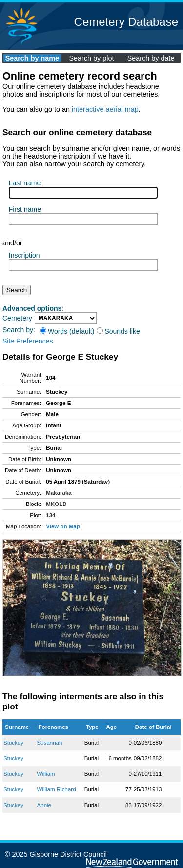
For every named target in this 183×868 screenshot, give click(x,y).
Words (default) (67, 331)
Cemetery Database (126, 22)
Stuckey (13, 743)
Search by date (151, 58)
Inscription (24, 255)
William (46, 774)
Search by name (32, 58)
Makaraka (59, 493)
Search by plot (92, 58)
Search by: (19, 330)
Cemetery (17, 318)
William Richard (57, 789)
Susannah (50, 743)
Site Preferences (28, 341)
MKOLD (56, 504)
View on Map (63, 526)
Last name (25, 183)
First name (25, 209)
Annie (44, 805)
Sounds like (118, 331)
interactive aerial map (105, 109)
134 (51, 515)
